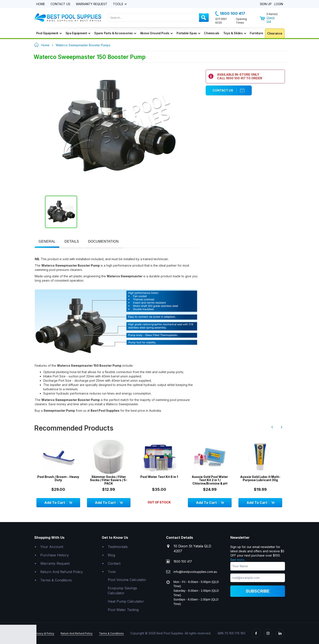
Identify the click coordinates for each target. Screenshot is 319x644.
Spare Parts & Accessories (115, 33)
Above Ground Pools (156, 33)
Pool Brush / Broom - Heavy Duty (58, 478)
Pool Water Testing (123, 610)
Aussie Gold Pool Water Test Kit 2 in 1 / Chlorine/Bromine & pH (210, 480)
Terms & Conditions (56, 580)
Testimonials (118, 547)
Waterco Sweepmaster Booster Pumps (83, 45)
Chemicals (212, 33)
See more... (238, 560)
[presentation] (47, 242)
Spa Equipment (78, 33)
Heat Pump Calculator (126, 601)
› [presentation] (282, 427)
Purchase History (55, 555)
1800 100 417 (230, 14)
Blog (111, 555)
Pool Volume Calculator (127, 580)
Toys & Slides (235, 33)
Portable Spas (188, 33)
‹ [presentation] (272, 427)
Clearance (275, 33)
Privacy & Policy (44, 633)
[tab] (47, 242)
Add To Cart (58, 503)
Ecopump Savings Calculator (122, 591)
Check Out (271, 20)
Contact (114, 563)
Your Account (52, 547)
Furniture (256, 33)
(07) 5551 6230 (221, 21)
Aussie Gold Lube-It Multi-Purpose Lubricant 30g (260, 478)
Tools (118, 4)
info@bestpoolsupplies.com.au (195, 572)
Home (41, 4)
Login (279, 4)
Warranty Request (92, 4)
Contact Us (60, 4)
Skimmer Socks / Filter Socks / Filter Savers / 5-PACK (109, 480)
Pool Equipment (49, 33)
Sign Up (266, 4)
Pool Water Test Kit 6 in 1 (159, 477)
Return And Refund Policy (62, 572)
